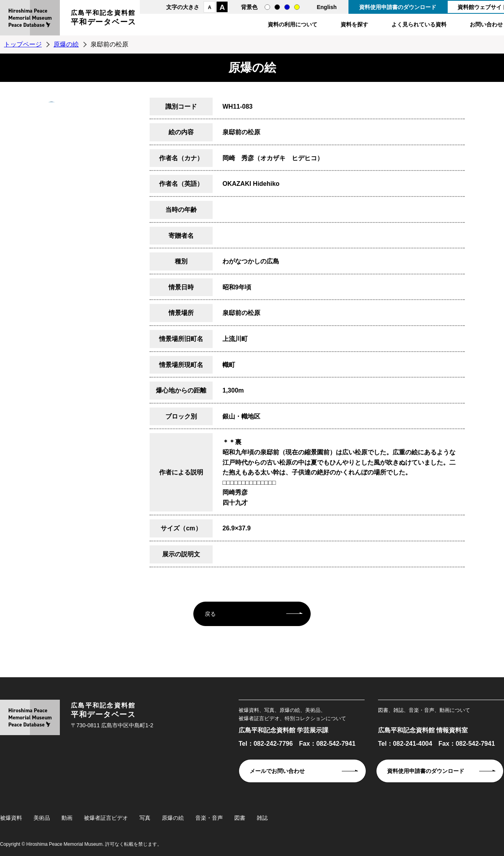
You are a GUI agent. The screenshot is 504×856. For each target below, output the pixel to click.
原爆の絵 (66, 44)
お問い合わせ (486, 24)
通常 (267, 7)
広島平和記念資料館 (104, 19)
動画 (67, 818)
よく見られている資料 (419, 24)
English (327, 7)
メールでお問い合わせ (277, 771)
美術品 (42, 818)
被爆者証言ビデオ (106, 818)
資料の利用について (293, 24)
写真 (145, 818)
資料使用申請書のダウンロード (398, 7)
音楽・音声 (209, 818)
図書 (240, 818)
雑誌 (262, 818)
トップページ (23, 44)
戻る (210, 614)
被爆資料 (11, 818)
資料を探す (354, 24)
